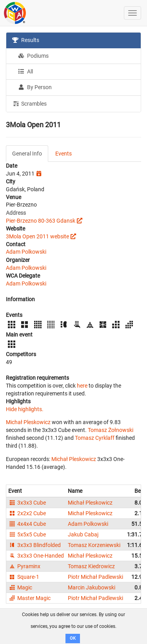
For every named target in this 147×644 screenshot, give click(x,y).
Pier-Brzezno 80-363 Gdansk (41, 221)
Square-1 (24, 577)
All (25, 71)
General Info (27, 154)
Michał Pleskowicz (28, 422)
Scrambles (29, 103)
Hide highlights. (25, 409)
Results (26, 40)
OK (73, 638)
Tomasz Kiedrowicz (91, 566)
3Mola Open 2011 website (37, 236)
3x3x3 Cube (27, 503)
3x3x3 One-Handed (36, 556)
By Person (35, 87)
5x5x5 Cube (27, 534)
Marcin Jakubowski (92, 587)
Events (64, 154)
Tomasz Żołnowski (111, 430)
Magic (20, 587)
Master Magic (29, 598)
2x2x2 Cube (27, 513)
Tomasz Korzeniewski (94, 545)
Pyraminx (24, 566)
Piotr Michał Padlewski (95, 577)
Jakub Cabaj (83, 534)
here (82, 386)
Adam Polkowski (26, 252)
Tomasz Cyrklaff (95, 438)
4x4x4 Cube (27, 524)
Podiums (33, 56)
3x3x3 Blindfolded (34, 545)
